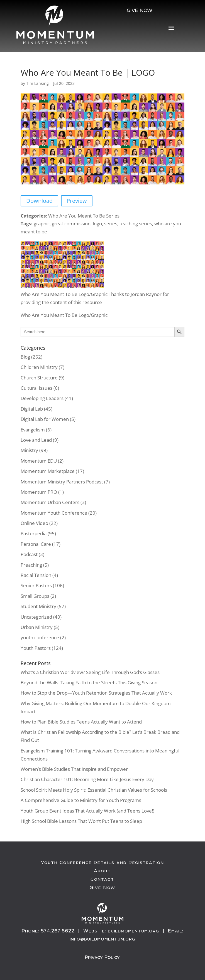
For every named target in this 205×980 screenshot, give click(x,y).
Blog (25, 357)
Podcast (29, 554)
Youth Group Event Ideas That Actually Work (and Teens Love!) (87, 811)
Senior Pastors (36, 585)
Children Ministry (39, 367)
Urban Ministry (37, 627)
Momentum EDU (39, 461)
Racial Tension (36, 575)
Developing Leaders (42, 398)
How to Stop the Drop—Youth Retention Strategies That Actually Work (96, 693)
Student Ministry (38, 606)
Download (39, 201)
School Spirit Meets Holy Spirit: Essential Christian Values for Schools (94, 790)
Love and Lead (36, 440)
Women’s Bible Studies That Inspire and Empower (74, 769)
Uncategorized (36, 617)
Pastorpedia (34, 533)
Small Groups (35, 596)
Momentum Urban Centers (50, 502)
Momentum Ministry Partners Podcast (62, 482)
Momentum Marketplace (48, 471)
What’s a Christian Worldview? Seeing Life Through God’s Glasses (90, 672)
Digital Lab (32, 409)
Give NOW (140, 10)
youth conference (40, 637)
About (102, 871)
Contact (102, 879)
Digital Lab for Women (45, 419)
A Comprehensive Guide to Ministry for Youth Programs (81, 800)
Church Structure (39, 378)
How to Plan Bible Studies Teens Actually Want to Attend (81, 722)
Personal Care (36, 544)
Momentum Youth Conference (54, 513)
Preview (77, 201)
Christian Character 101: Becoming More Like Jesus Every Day (87, 779)
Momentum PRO (39, 492)
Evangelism (33, 430)
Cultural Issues (36, 388)
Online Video (34, 523)
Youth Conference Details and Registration (102, 863)
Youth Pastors (36, 648)
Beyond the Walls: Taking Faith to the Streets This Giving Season (89, 682)
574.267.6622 (58, 931)
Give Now (102, 888)
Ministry (29, 450)
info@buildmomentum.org (102, 939)
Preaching (31, 565)
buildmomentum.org (133, 931)
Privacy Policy (102, 957)
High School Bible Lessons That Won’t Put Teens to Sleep (81, 821)
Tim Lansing (37, 83)
